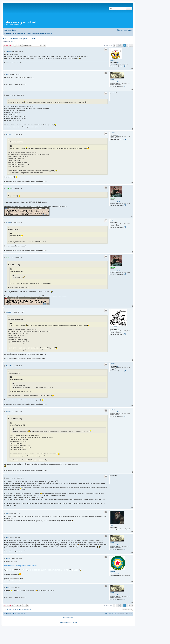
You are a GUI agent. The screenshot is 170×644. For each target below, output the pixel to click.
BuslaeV (113, 571)
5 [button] (127, 45)
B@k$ (112, 79)
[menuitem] (14, 30)
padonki (13, 41)
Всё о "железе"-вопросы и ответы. (21, 39)
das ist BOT (114, 327)
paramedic (113, 60)
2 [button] (119, 45)
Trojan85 (113, 133)
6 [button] (130, 45)
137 (118, 63)
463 (118, 330)
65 (118, 82)
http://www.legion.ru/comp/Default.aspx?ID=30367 (21, 566)
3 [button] (122, 45)
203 (118, 574)
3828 (118, 202)
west (112, 525)
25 (118, 135)
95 (118, 528)
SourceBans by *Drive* (68, 618)
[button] (114, 45)
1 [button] (117, 45)
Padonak (113, 198)
